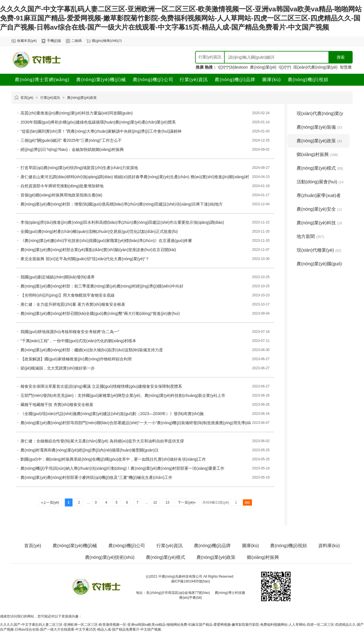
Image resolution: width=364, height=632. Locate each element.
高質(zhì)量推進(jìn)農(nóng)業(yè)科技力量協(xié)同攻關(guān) (76, 113)
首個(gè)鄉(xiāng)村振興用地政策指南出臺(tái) (61, 195)
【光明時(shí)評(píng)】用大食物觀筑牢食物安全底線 (68, 295)
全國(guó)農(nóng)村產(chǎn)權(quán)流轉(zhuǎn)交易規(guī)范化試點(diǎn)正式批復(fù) (99, 231)
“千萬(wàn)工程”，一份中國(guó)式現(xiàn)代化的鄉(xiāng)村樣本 (78, 341)
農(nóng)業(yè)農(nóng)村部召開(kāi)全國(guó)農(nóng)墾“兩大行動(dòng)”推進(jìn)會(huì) (100, 313)
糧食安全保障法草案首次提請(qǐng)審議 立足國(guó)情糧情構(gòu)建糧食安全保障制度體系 (101, 386)
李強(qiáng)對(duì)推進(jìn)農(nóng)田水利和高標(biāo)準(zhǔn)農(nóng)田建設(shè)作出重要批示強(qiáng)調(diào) (122, 222)
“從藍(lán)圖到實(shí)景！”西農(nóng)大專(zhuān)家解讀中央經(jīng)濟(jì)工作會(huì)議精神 (101, 131)
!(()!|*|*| (285, 67)
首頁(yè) (27, 98)
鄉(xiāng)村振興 (317, 154)
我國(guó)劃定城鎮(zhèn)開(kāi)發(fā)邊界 (58, 277)
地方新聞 (310, 236)
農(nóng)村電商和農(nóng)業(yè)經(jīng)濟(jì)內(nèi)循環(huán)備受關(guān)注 (90, 450)
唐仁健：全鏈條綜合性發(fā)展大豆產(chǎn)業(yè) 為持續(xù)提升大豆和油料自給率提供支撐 (102, 441)
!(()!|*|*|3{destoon (233, 67)
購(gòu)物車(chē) (105, 41)
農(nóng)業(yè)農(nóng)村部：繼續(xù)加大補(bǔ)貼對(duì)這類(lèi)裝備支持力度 (92, 350)
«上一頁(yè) (50, 502)
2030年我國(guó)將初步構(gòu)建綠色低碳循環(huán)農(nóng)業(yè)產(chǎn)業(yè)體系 (98, 122)
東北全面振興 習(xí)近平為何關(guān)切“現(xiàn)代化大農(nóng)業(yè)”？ (85, 259)
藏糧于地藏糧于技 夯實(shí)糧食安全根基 (57, 405)
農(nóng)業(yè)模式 (320, 168)
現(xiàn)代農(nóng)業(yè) (315, 67)
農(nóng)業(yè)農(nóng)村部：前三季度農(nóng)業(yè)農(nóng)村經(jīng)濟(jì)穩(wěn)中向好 (102, 286)
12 (155, 502)
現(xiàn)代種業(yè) (319, 250)
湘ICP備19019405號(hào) (190, 581)
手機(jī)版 (54, 41)
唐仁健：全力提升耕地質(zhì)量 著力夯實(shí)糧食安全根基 (73, 304)
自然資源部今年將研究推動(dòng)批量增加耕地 (62, 186)
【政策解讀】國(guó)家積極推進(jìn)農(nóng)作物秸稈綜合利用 (76, 359)
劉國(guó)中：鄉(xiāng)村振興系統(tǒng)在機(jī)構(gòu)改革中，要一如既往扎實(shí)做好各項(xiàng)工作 (113, 459)
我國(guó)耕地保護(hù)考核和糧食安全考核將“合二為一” (70, 332)
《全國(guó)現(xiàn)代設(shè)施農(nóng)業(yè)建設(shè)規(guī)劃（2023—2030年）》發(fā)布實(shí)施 (112, 414)
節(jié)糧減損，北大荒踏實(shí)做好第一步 (58, 368)
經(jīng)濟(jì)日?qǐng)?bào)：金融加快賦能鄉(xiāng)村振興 (72, 149)
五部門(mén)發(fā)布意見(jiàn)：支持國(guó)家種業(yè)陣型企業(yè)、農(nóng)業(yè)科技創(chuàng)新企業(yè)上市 (123, 395)
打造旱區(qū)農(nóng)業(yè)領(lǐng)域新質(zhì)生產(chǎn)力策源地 (79, 168)
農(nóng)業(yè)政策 (82, 98)
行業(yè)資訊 (50, 98)
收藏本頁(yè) (27, 41)
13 (167, 502)
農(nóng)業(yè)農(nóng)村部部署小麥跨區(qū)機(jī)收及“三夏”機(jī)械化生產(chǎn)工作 (96, 477)
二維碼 (76, 41)
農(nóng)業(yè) (263, 67)
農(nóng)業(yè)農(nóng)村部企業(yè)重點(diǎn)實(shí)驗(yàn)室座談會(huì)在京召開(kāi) (98, 250)
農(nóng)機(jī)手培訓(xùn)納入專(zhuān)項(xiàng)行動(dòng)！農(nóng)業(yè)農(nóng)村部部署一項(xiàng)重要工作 (122, 468)
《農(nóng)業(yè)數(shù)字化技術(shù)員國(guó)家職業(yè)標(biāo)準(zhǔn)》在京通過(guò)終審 (106, 241)
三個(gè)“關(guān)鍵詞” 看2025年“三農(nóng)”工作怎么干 (71, 140)
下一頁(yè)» (187, 502)
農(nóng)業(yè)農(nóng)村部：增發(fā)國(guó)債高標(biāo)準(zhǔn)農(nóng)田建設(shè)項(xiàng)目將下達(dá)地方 (122, 204)
